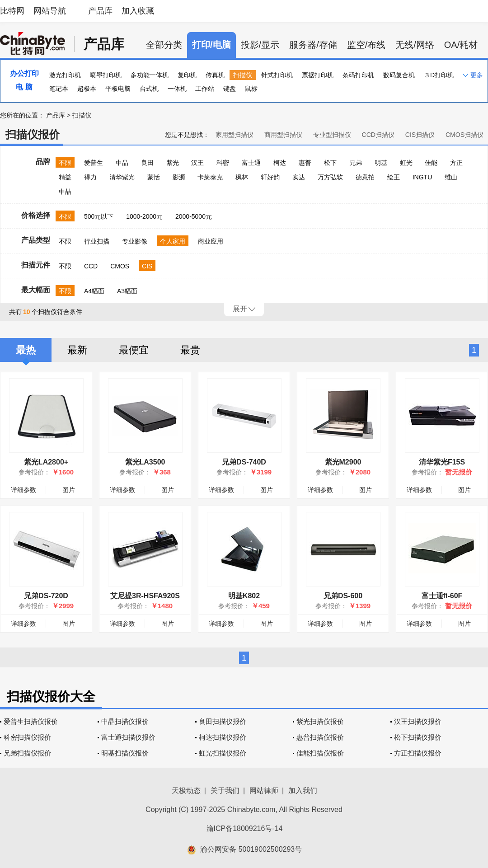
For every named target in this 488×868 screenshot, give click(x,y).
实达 (299, 177)
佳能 (431, 163)
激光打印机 (65, 75)
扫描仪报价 (33, 134)
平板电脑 (118, 89)
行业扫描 (97, 241)
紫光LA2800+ (46, 462)
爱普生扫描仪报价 (31, 721)
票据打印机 (318, 75)
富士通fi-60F (442, 596)
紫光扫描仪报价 (320, 721)
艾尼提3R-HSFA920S (145, 596)
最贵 (190, 350)
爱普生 (94, 163)
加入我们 (303, 791)
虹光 (406, 163)
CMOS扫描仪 (465, 135)
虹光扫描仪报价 (223, 753)
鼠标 (251, 89)
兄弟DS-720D (46, 596)
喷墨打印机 (106, 75)
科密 (223, 163)
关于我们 (225, 791)
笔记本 (59, 89)
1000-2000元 (144, 216)
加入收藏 (138, 11)
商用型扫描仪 (283, 135)
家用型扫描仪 (235, 135)
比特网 (12, 11)
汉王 (197, 163)
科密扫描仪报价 (27, 737)
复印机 (187, 75)
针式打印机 (277, 75)
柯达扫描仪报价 (223, 737)
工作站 (205, 89)
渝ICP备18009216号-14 (245, 828)
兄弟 (356, 163)
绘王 (394, 177)
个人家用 (173, 241)
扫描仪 (243, 75)
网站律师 (264, 791)
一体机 (177, 89)
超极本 (87, 89)
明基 (381, 163)
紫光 (173, 163)
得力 (90, 177)
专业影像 (135, 241)
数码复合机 (399, 75)
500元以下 (99, 216)
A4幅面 (94, 291)
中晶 (122, 163)
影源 (179, 177)
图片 (69, 490)
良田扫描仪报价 (223, 721)
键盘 (230, 89)
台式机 (149, 89)
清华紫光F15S (442, 462)
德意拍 (365, 177)
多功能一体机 (150, 75)
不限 (65, 163)
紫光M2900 (343, 462)
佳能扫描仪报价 (320, 753)
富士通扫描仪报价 (128, 737)
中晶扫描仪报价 (125, 721)
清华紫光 (122, 177)
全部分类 (164, 45)
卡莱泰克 (210, 177)
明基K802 (244, 596)
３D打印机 (439, 75)
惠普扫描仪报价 (320, 737)
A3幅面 (127, 291)
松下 (330, 163)
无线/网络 (415, 45)
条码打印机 (358, 75)
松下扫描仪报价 (418, 737)
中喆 (65, 192)
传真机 (215, 75)
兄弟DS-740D (244, 462)
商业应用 (211, 241)
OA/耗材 (461, 45)
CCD (91, 266)
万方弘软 (330, 177)
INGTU (422, 177)
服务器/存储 (313, 45)
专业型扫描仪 (332, 135)
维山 (451, 177)
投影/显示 (260, 45)
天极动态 (186, 791)
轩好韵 (270, 177)
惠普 (305, 163)
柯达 (280, 163)
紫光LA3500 (145, 462)
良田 (147, 163)
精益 (65, 177)
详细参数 (23, 490)
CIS (147, 266)
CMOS (120, 266)
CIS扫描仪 (420, 135)
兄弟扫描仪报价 (27, 753)
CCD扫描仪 (378, 135)
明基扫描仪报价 (125, 753)
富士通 (251, 163)
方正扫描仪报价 (418, 753)
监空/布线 (366, 45)
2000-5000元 (194, 216)
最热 (26, 350)
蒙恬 (154, 177)
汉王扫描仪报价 (418, 721)
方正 (456, 163)
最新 (77, 350)
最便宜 (134, 350)
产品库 (100, 11)
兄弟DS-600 (343, 596)
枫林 (242, 177)
